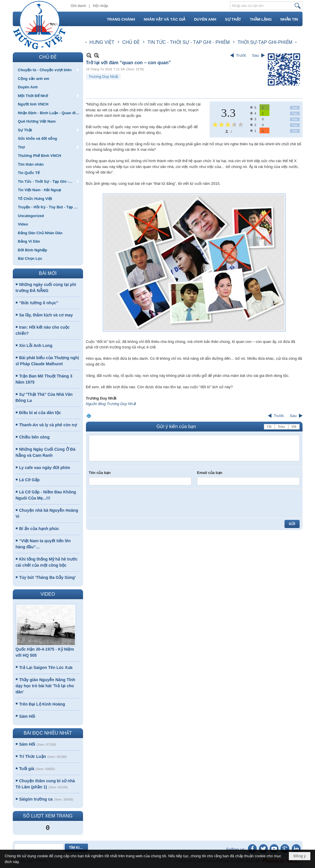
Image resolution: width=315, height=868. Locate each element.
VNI (294, 427)
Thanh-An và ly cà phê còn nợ (48, 425)
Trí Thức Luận (33, 756)
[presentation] (133, 503)
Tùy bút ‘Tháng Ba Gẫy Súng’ (47, 577)
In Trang (89, 416)
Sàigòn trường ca (36, 799)
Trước (241, 55)
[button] (48, 70)
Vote (295, 108)
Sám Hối (27, 716)
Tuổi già (27, 769)
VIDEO (48, 594)
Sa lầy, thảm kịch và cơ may (46, 315)
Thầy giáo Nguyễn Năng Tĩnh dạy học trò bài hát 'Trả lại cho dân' (46, 686)
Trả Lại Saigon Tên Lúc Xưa (46, 667)
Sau (255, 55)
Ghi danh (79, 6)
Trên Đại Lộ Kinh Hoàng (42, 704)
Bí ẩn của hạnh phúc (39, 529)
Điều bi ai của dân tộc (40, 413)
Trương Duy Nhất (103, 77)
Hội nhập (101, 6)
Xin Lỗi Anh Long (36, 346)
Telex (281, 427)
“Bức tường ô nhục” (39, 303)
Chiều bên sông (34, 437)
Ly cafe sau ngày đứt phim (45, 468)
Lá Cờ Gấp (29, 480)
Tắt (269, 427)
